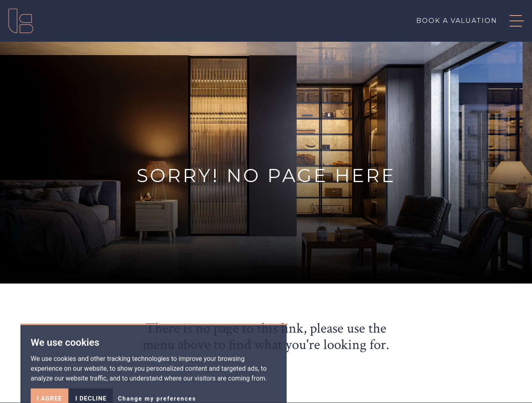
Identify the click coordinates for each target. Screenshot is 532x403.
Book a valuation (457, 21)
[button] (511, 21)
